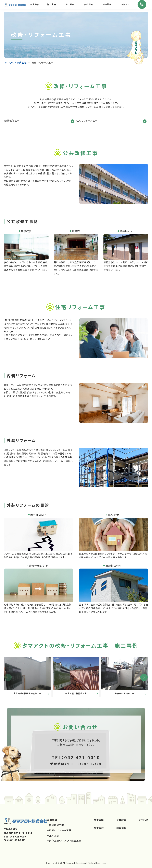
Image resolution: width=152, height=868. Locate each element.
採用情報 (107, 6)
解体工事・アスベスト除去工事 (65, 840)
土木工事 (54, 835)
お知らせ (125, 6)
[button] (142, 676)
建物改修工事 (57, 824)
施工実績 (51, 6)
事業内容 (34, 6)
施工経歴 (70, 6)
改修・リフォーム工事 (60, 829)
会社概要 (88, 6)
